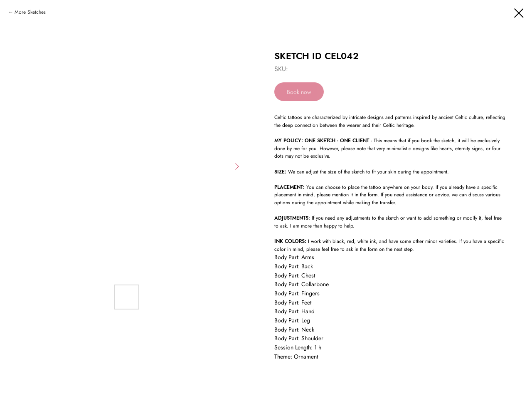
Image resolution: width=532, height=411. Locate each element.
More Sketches (30, 12)
